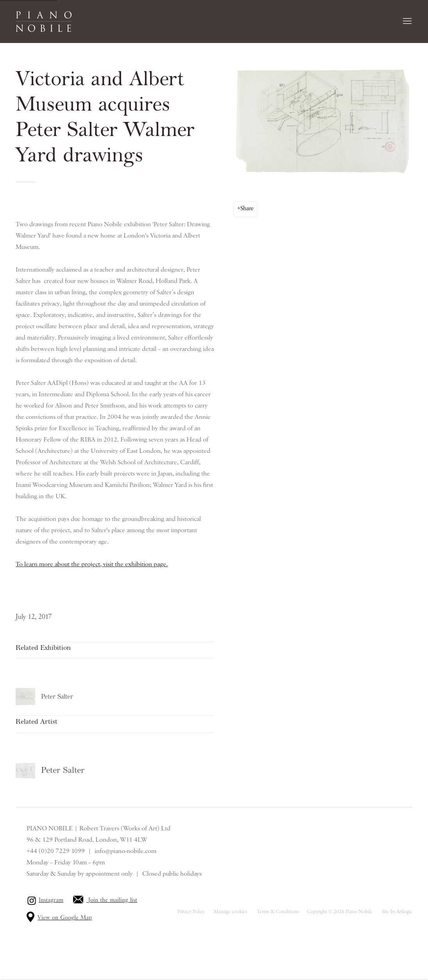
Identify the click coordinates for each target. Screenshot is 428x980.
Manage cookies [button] (231, 912)
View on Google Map (65, 918)
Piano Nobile (44, 21)
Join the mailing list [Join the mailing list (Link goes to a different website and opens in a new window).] (113, 900)
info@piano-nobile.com (125, 851)
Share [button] (247, 209)
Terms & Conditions (278, 912)
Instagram (51, 900)
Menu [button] (407, 21)
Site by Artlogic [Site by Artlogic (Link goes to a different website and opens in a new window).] (397, 912)
